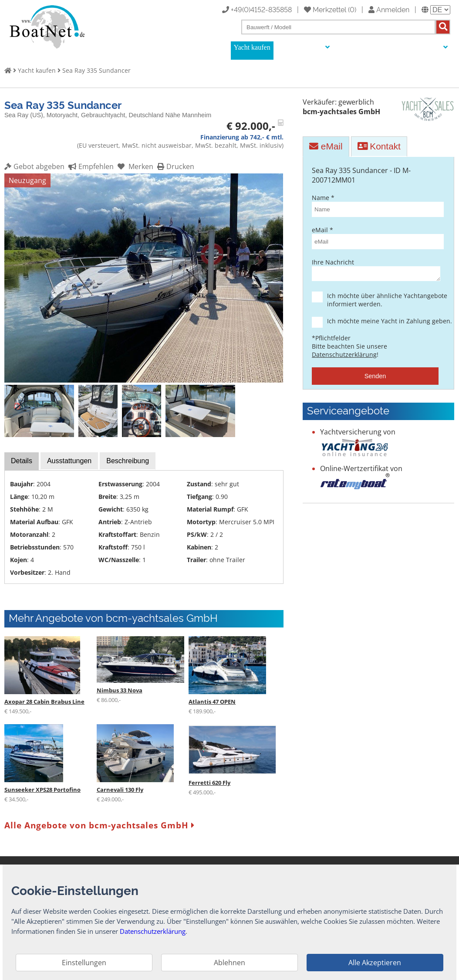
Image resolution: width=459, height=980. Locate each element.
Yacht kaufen (252, 47)
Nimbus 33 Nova (120, 690)
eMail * (375, 237)
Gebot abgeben (34, 166)
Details (22, 461)
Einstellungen (84, 963)
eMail (326, 146)
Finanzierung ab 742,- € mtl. (242, 137)
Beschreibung (128, 461)
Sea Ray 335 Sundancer (96, 70)
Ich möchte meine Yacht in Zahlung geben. (383, 324)
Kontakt (379, 146)
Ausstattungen (69, 461)
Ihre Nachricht (375, 271)
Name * (375, 205)
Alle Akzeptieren (375, 963)
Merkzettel (325, 9)
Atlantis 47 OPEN (212, 702)
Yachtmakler (393, 47)
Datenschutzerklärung (344, 357)
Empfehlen (90, 166)
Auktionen (352, 47)
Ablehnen (229, 963)
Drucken (175, 166)
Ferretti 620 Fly (209, 783)
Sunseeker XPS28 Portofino (42, 790)
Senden (375, 379)
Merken (134, 166)
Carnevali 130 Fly (120, 790)
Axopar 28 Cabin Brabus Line (44, 702)
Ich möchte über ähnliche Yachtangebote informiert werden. (383, 302)
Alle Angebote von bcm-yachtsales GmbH (100, 825)
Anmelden (389, 9)
